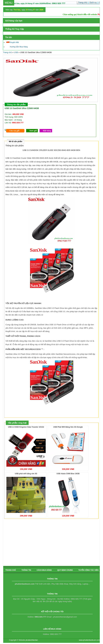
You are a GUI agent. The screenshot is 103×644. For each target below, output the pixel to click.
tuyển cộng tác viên (88, 570)
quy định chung (65, 570)
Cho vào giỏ (14, 131)
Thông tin (26, 570)
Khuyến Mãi (13, 42)
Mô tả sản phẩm (16, 142)
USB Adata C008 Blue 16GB (68, 474)
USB (16, 52)
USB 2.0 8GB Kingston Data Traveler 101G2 (26, 427)
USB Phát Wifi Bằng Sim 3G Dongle (68, 427)
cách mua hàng (44, 570)
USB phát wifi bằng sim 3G (26, 474)
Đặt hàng (47, 131)
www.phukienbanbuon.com (89, 640)
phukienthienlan (32, 640)
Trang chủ (7, 52)
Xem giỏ (33, 131)
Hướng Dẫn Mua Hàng (17, 47)
